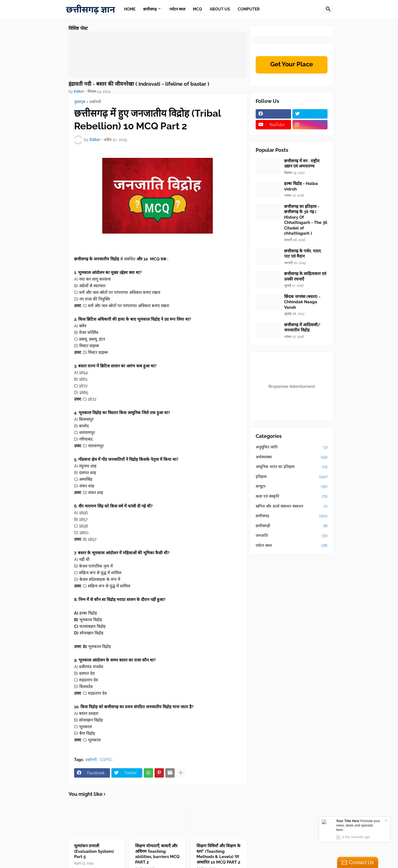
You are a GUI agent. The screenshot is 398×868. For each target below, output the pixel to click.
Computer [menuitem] (249, 9)
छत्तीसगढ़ (292, 516)
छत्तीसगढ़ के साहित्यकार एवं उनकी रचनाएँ (305, 276)
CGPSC (106, 760)
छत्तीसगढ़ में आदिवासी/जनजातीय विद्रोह (302, 328)
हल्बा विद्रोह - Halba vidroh (301, 186)
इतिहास (292, 477)
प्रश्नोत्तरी (95, 102)
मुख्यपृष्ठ (80, 102)
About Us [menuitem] (220, 9)
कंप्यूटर (292, 487)
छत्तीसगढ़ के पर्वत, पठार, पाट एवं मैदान (303, 254)
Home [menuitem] (130, 9)
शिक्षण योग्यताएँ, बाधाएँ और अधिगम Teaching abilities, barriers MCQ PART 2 (157, 854)
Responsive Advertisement (292, 386)
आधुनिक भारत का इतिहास (292, 467)
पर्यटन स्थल (292, 546)
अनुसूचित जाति (292, 447)
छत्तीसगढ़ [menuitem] (150, 9)
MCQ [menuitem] (197, 9)
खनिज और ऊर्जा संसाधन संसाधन (292, 506)
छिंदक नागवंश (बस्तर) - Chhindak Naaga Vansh (302, 302)
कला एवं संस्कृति (292, 496)
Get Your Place (292, 64)
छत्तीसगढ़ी (292, 526)
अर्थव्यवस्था (292, 457)
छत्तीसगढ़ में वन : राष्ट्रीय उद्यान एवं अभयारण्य (302, 164)
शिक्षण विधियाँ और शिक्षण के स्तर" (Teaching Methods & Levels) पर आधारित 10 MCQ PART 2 (218, 854)
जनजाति (292, 536)
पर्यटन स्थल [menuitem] (177, 9)
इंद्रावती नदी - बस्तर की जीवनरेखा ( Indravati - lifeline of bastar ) (139, 84)
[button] (328, 9)
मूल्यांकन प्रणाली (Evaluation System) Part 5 (94, 851)
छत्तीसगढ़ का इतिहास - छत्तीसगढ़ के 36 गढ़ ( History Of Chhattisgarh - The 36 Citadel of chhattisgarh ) (306, 220)
